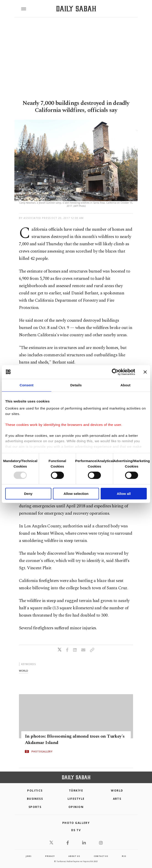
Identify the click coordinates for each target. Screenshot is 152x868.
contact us (101, 856)
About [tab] (126, 385)
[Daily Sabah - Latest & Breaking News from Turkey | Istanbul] (76, 9)
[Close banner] (145, 372)
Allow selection (76, 494)
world (24, 671)
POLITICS (35, 791)
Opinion (76, 807)
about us (74, 856)
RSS (124, 856)
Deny (28, 494)
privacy (50, 856)
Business (35, 799)
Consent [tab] (27, 385)
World (117, 791)
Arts (117, 799)
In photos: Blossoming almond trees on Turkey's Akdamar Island (75, 739)
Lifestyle (76, 799)
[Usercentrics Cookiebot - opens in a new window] (115, 372)
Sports (35, 807)
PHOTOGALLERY (42, 752)
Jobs (29, 856)
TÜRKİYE (76, 791)
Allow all (124, 494)
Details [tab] (76, 385)
